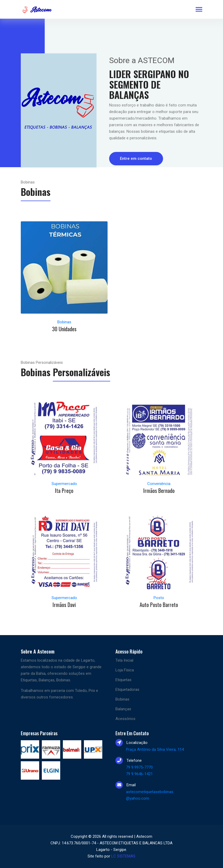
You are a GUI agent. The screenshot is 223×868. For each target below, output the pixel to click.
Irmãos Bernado (159, 491)
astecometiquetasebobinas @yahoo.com (150, 795)
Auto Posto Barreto (159, 605)
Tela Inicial (124, 660)
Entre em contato (136, 159)
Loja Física (125, 670)
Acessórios (125, 719)
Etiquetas (123, 680)
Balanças (123, 709)
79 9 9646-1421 (139, 774)
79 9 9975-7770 (139, 767)
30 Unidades (64, 329)
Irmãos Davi (64, 605)
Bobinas (122, 699)
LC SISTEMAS (123, 856)
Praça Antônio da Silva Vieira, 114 (155, 749)
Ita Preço (64, 491)
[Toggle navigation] (199, 10)
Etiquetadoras (127, 690)
